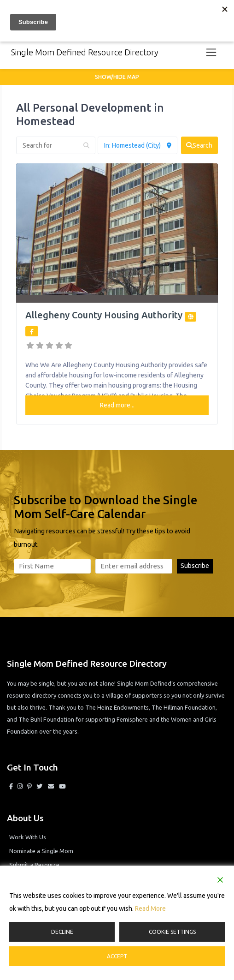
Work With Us (28, 837)
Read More (150, 908)
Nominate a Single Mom (41, 851)
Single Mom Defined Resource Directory (85, 52)
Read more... (117, 405)
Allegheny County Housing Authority (104, 315)
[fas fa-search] (199, 145)
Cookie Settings (172, 932)
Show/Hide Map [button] (117, 77)
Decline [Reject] (62, 932)
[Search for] (56, 145)
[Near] (137, 145)
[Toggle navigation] (211, 52)
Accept (117, 956)
